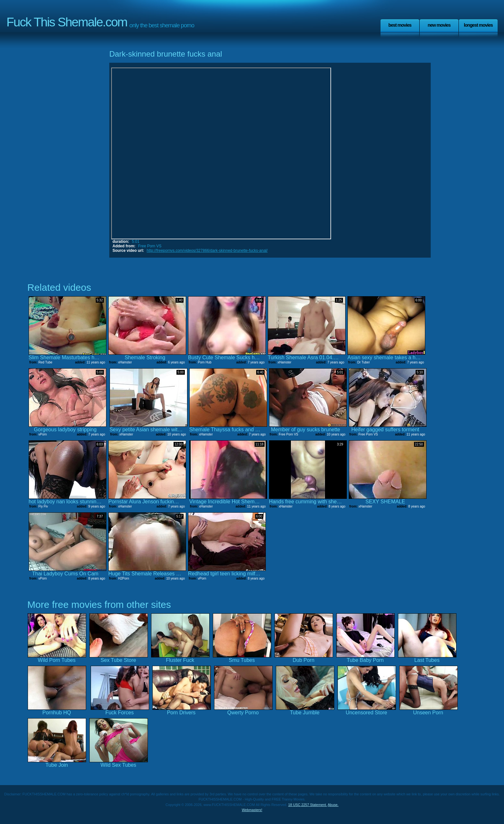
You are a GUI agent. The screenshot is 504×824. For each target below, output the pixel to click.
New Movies (439, 25)
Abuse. (333, 805)
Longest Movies (478, 25)
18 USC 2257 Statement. (308, 805)
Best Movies (400, 25)
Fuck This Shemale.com (67, 22)
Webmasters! (252, 810)
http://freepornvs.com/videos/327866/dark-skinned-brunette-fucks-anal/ (207, 251)
